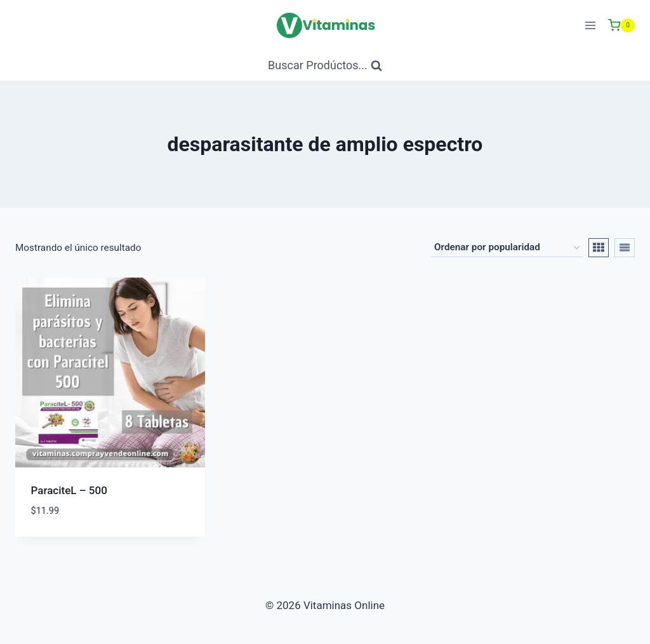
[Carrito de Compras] (621, 25)
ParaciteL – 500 (69, 490)
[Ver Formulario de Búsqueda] (325, 66)
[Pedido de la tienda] (507, 248)
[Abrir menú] (590, 25)
